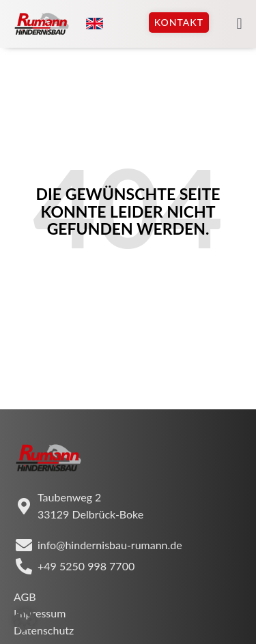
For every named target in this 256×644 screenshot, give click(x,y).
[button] (239, 24)
